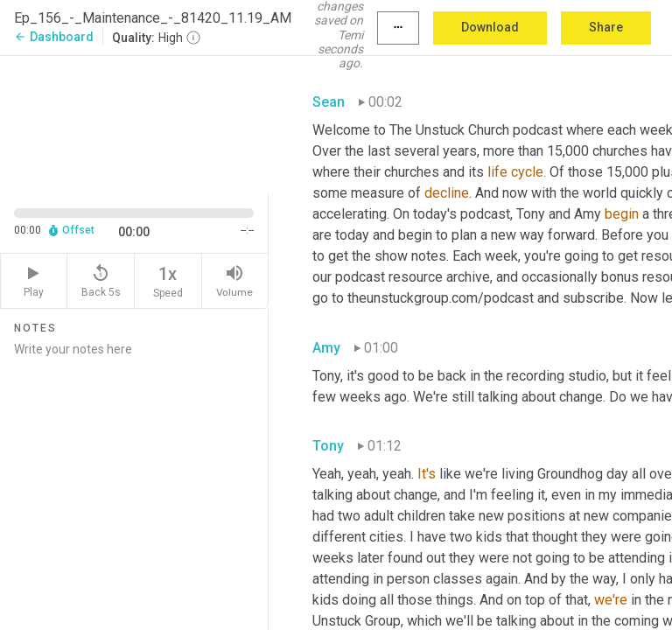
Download (490, 27)
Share (606, 27)
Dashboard (54, 37)
